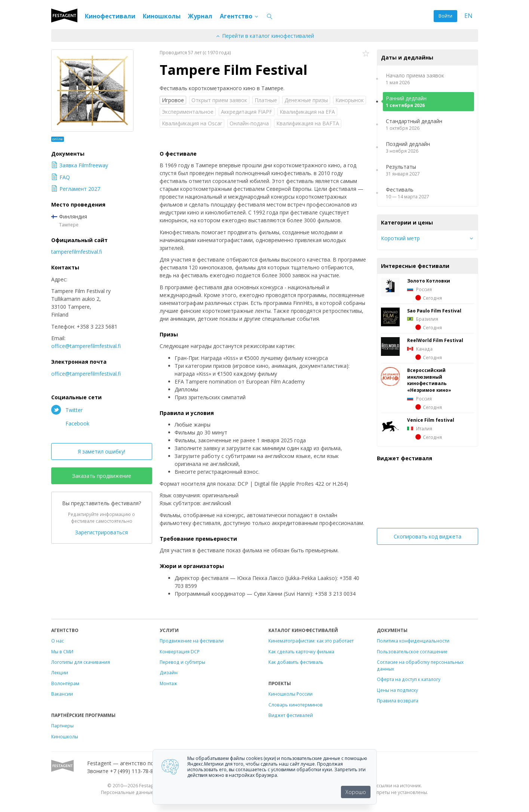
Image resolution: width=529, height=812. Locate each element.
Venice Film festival (431, 420)
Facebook (70, 423)
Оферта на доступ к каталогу (409, 679)
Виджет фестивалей (291, 715)
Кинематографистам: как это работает (311, 641)
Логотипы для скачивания (81, 662)
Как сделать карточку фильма (301, 651)
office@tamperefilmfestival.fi (86, 346)
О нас (58, 641)
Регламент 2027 (76, 189)
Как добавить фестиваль (296, 662)
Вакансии (62, 694)
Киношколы (162, 16)
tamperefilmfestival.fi (77, 252)
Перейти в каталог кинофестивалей (265, 36)
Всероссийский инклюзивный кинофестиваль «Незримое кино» (429, 380)
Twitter (67, 410)
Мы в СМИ (62, 651)
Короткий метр (400, 238)
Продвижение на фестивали (192, 641)
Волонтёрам (65, 683)
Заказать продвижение (102, 476)
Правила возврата (398, 700)
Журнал (200, 16)
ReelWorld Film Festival (435, 340)
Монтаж (168, 683)
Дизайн (169, 672)
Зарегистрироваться (102, 532)
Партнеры (62, 726)
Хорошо (356, 792)
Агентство (239, 16)
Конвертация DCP (180, 651)
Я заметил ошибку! (102, 451)
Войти (445, 16)
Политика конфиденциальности (413, 641)
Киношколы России (290, 694)
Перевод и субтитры (182, 662)
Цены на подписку (397, 690)
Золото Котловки (429, 281)
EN (468, 16)
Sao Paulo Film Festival (434, 311)
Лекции (60, 672)
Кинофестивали (110, 16)
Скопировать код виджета (427, 536)
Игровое (173, 100)
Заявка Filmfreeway (80, 165)
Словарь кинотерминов (296, 705)
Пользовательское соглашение (412, 651)
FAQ (61, 177)
